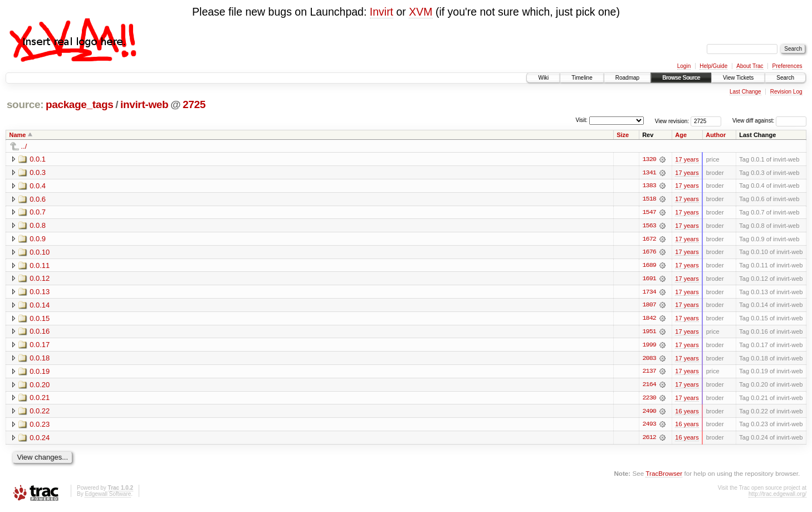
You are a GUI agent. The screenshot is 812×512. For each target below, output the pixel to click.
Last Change (745, 92)
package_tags (80, 104)
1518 (649, 199)
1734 (649, 293)
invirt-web (144, 104)
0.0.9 (38, 239)
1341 (649, 173)
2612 (649, 440)
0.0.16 (40, 333)
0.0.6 (38, 199)
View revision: (672, 121)
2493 (649, 427)
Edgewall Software (108, 497)
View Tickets (738, 78)
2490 (649, 413)
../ (24, 146)
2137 (649, 373)
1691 (649, 280)
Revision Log (786, 92)
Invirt (381, 12)
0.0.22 (40, 413)
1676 (649, 253)
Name (18, 135)
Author (716, 135)
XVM (420, 12)
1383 (649, 186)
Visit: (581, 120)
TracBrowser (664, 476)
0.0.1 (38, 159)
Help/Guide (713, 66)
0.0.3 (38, 172)
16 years (687, 413)
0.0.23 (40, 426)
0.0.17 (40, 346)
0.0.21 (40, 400)
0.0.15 (40, 320)
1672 (649, 240)
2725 (194, 104)
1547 (649, 213)
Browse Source (681, 78)
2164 (649, 387)
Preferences (787, 66)
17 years (687, 159)
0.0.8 (38, 226)
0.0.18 (40, 360)
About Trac (750, 66)
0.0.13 (40, 293)
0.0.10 (40, 253)
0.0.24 (40, 440)
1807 (649, 306)
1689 (649, 266)
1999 (649, 347)
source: (25, 104)
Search (785, 78)
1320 (649, 159)
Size (623, 135)
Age (681, 135)
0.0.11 (40, 266)
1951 (649, 333)
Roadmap (627, 78)
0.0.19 (40, 373)
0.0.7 (38, 213)
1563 (649, 226)
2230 (649, 400)
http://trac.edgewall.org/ (777, 497)
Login (684, 66)
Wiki (543, 78)
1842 (649, 320)
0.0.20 (40, 386)
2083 (649, 360)
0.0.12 (40, 279)
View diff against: (769, 121)
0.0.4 (38, 186)
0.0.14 (40, 306)
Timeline (582, 78)
